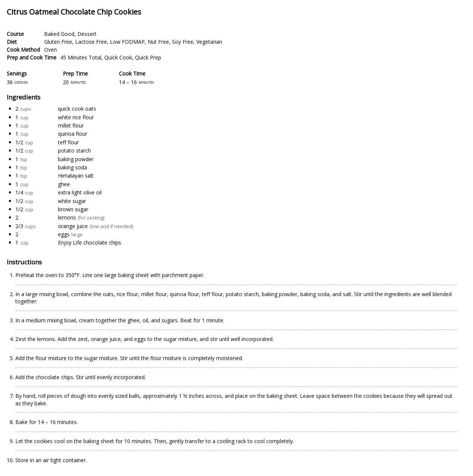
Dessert (87, 34)
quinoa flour (73, 134)
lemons (67, 217)
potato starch (74, 151)
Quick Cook (118, 57)
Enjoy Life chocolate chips (90, 242)
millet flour (71, 125)
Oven (50, 50)
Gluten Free (58, 42)
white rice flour (76, 117)
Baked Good (59, 34)
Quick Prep (148, 57)
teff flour (68, 142)
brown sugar (73, 209)
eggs (64, 234)
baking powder (76, 159)
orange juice (73, 226)
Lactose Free (91, 42)
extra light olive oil (80, 192)
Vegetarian (209, 42)
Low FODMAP (127, 42)
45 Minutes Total (81, 57)
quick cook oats (77, 109)
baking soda (73, 167)
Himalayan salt (76, 176)
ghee (64, 184)
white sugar (72, 201)
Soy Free (183, 42)
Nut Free (158, 42)
